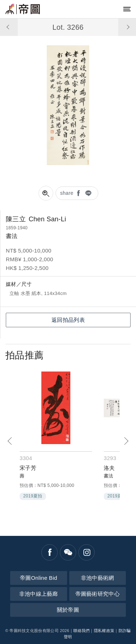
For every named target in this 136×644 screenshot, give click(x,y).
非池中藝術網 (98, 578)
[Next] (126, 441)
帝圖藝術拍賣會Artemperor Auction (23, 9)
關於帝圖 (68, 610)
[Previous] (10, 441)
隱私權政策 (104, 631)
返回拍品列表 (68, 320)
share (67, 193)
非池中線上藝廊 (39, 594)
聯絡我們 (81, 631)
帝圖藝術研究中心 (98, 594)
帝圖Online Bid (39, 578)
